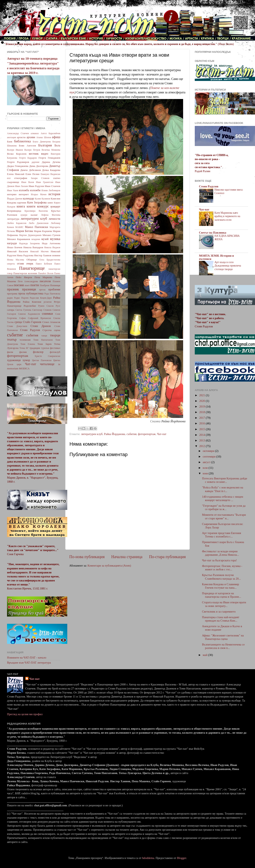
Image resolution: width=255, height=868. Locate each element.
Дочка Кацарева (51, 170)
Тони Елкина (28, 344)
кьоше (34, 215)
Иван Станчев (53, 186)
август (207, 462)
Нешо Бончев (15, 247)
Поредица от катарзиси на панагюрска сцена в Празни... (222, 595)
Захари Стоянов (40, 178)
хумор (26, 360)
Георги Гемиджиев (49, 158)
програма (12, 294)
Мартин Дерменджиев (30, 235)
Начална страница (127, 557)
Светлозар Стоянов (42, 310)
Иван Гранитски (45, 182)
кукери (24, 215)
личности (54, 219)
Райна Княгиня (32, 302)
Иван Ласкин (21, 186)
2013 (202, 440)
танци (44, 336)
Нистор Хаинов (43, 255)
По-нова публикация (87, 557)
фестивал (55, 348)
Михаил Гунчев (51, 235)
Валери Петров (32, 150)
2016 (202, 423)
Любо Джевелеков (39, 223)
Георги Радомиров (18, 162)
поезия (19, 285)
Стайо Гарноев (32, 322)
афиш (56, 137)
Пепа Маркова (43, 277)
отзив (20, 263)
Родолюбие (30, 306)
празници (29, 289)
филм (10, 352)
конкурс (43, 206)
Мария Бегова (24, 231)
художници (14, 360)
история (54, 194)
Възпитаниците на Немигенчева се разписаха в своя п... (223, 646)
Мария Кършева (43, 231)
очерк (30, 263)
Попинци (55, 285)
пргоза (42, 290)
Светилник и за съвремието (219, 612)
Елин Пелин (33, 174)
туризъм (45, 348)
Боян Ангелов (27, 146)
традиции (35, 348)
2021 (202, 395)
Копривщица (14, 211)
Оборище (32, 260)
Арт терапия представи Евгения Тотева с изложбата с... (221, 535)
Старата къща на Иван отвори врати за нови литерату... (224, 604)
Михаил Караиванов (19, 239)
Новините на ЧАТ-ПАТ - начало (27, 658)
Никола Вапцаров (33, 247)
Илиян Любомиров (51, 190)
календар (28, 198)
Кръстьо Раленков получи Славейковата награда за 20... (221, 577)
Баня (10, 141)
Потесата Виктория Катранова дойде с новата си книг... (225, 480)
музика (55, 239)
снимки (47, 314)
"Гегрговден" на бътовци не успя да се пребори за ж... (224, 507)
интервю (12, 194)
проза (22, 293)
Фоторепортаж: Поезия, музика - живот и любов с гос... (222, 568)
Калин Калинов (42, 199)
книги (31, 206)
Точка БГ (24, 348)
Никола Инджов (52, 247)
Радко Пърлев (21, 298)
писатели (45, 281)
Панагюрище (32, 268)
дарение (35, 162)
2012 (202, 446)
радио (10, 298)
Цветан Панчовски (42, 360)
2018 (202, 412)
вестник (34, 154)
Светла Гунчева (23, 310)
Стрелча (47, 330)
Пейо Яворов (24, 277)
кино (50, 203)
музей (45, 239)
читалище (47, 364)
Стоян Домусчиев (17, 326)
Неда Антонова (51, 243)
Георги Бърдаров (28, 158)
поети (35, 285)
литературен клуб (92, 434)
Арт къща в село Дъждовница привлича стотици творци (228, 266)
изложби (35, 190)
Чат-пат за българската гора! (219, 560)
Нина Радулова (25, 255)
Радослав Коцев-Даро (41, 298)
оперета (11, 264)
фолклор (38, 352)
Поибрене (45, 285)
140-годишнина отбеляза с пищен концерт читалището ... (223, 498)
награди (12, 243)
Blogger (182, 858)
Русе (58, 306)
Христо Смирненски (47, 356)
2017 (202, 418)
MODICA (24, 368)
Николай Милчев (39, 251)
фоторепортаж (147, 434)
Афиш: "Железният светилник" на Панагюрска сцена (223, 637)
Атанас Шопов (44, 137)
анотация (12, 137)
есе (9, 178)
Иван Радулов (36, 186)
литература (13, 219)
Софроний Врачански (39, 318)
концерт (55, 206)
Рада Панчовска (52, 294)
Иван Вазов (28, 182)
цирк (19, 364)
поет (27, 285)
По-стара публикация (167, 557)
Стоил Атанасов (51, 322)
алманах (35, 133)
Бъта (57, 145)
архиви (31, 137)
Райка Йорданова (115, 434)
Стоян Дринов (41, 326)
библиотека (22, 141)
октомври (209, 451)
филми (23, 352)
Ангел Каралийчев (50, 133)
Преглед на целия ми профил (25, 714)
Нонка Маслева (16, 260)
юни (206, 473)
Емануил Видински (50, 174)
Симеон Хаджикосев (29, 314)
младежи (36, 239)
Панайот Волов (46, 273)
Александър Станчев (18, 133)
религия (48, 302)
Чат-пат (162, 434)
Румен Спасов (46, 306)
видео (45, 154)
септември (210, 456)
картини (22, 203)
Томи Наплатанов (43, 340)
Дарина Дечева (51, 162)
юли (206, 468)
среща (18, 322)
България (45, 145)
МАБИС (19, 227)
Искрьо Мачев (39, 194)
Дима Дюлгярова (39, 166)
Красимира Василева (36, 211)
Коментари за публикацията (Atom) (109, 566)
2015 (202, 429)
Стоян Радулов (30, 330)
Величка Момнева (51, 150)
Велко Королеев (17, 154)
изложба (24, 190)
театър (12, 340)
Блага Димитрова (42, 142)
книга (21, 206)
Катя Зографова (37, 202)
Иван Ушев (13, 190)
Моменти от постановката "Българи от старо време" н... (224, 516)
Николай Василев (17, 251)
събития (131, 434)
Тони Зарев (44, 344)
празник (13, 289)
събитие (15, 335)
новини (56, 255)
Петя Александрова (28, 281)
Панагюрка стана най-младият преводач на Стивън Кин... (221, 619)
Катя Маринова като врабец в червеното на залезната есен (227, 216)
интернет (24, 194)
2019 (202, 406)
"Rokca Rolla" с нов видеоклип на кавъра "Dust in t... (223, 489)
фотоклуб (55, 352)
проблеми (54, 289)
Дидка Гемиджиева (18, 166)
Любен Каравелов (17, 223)
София (22, 318)
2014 (202, 435)
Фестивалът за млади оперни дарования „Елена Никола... (220, 553)
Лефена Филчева (51, 215)
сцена (57, 330)
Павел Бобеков (44, 264)
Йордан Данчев (15, 199)
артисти (21, 137)
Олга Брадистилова (50, 260)
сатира (11, 310)
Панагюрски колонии (25, 273)
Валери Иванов (15, 150)
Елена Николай (16, 174)
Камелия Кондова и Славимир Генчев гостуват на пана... (220, 586)
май (206, 655)
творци (55, 335)
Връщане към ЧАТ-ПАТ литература (29, 663)
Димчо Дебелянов (31, 170)
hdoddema (148, 858)
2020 (202, 401)
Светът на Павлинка (213, 233)
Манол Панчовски (36, 227)
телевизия (25, 340)
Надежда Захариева (29, 243)
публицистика (35, 293)
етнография (21, 178)
